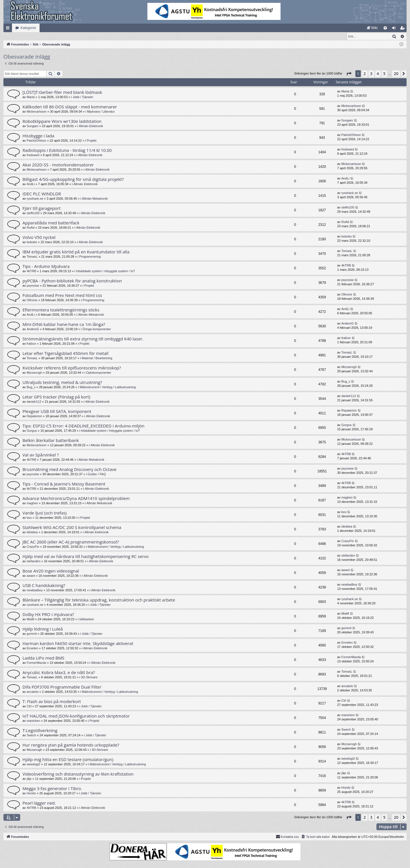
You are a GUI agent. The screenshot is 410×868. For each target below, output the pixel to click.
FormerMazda (36, 663)
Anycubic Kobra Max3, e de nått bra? (59, 673)
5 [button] (384, 74)
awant (31, 576)
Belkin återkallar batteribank (51, 441)
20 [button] (396, 74)
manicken (33, 721)
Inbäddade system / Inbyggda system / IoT (105, 271)
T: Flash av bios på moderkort (52, 702)
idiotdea (32, 532)
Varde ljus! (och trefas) (45, 513)
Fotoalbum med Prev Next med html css (62, 295)
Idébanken (87, 619)
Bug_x (31, 387)
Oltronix (32, 300)
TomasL (32, 257)
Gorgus (32, 431)
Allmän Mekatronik (95, 199)
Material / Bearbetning (97, 358)
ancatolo (33, 692)
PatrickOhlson (36, 141)
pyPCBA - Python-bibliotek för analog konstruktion (72, 281)
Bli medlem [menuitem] (404, 29)
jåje (29, 779)
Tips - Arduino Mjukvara (46, 266)
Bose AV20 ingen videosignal (51, 571)
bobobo (32, 242)
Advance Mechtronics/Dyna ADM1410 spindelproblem (76, 499)
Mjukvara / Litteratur (101, 112)
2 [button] (365, 74)
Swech (31, 735)
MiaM (31, 619)
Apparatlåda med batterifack (51, 223)
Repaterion (34, 416)
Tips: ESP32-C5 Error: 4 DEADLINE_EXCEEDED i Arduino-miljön (84, 426)
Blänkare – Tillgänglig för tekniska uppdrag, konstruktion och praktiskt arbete (99, 600)
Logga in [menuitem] (395, 29)
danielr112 (34, 402)
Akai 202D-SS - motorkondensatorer (58, 165)
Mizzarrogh (34, 373)
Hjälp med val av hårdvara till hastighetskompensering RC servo (86, 557)
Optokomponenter (99, 373)
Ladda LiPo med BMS (43, 658)
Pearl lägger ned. (39, 803)
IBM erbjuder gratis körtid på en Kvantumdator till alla (76, 252)
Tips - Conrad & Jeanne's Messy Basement (64, 484)
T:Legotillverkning (40, 731)
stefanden (34, 561)
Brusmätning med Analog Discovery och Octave (69, 470)
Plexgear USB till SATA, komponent (57, 412)
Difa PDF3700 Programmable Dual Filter (62, 687)
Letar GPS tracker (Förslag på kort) (56, 397)
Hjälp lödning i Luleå (43, 629)
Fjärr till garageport (42, 208)
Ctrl (29, 706)
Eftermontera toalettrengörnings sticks (61, 310)
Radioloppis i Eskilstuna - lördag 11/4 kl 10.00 (67, 150)
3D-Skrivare (89, 677)
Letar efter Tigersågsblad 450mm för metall (65, 354)
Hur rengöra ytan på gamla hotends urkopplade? (71, 745)
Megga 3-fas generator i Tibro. (52, 789)
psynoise (33, 286)
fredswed (33, 155)
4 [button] (378, 74)
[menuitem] (372, 28)
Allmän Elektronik (91, 126)
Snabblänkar (9, 29)
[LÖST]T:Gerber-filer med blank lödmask (62, 92)
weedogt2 (34, 764)
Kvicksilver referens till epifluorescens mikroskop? (72, 368)
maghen (32, 503)
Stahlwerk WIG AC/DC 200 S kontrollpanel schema (72, 528)
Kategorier (28, 28)
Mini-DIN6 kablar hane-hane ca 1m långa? (64, 325)
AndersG (33, 329)
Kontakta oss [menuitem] (287, 837)
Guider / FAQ (97, 474)
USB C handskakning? (44, 586)
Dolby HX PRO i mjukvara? (48, 615)
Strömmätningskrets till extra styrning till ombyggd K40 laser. (83, 339)
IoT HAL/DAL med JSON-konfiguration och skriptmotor (76, 716)
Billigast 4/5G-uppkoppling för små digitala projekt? (73, 179)
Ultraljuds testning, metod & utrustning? (62, 383)
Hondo (31, 793)
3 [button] (371, 74)
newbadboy (35, 590)
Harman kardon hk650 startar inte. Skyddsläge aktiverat (78, 644)
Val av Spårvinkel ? (41, 455)
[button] (349, 74)
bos (29, 518)
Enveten (32, 648)
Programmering (90, 257)
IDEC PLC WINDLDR (42, 194)
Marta (31, 97)
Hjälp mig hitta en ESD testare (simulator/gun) (68, 760)
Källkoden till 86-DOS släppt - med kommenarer (70, 107)
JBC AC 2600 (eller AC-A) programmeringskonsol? (71, 542)
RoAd (31, 228)
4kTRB (32, 271)
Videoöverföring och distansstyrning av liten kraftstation (78, 774)
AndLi (31, 184)
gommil (32, 634)
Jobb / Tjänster (83, 97)
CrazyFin (33, 547)
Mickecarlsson (37, 112)
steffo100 (33, 213)
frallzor (31, 344)
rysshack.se (35, 199)
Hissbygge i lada (38, 136)
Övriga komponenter (97, 329)
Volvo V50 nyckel (39, 237)
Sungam (33, 126)
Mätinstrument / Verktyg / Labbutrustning (108, 387)
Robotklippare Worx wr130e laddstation (62, 121)
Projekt (92, 141)
